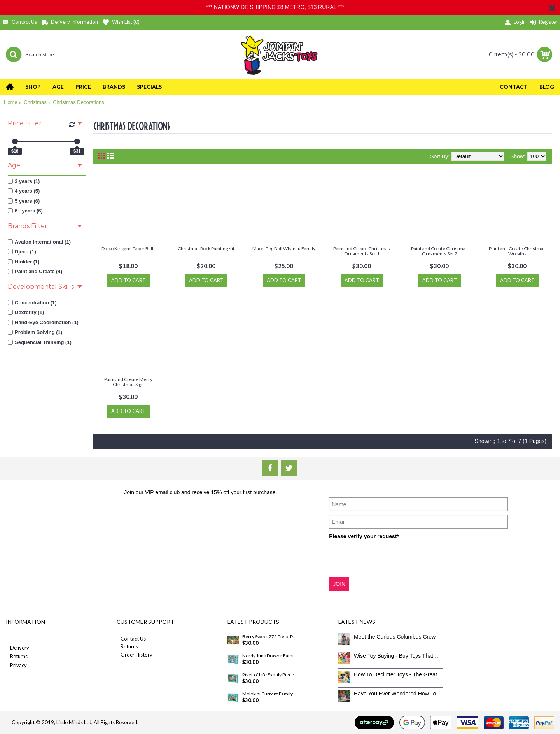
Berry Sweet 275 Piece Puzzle (270, 637)
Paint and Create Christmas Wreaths (517, 251)
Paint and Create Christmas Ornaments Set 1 (362, 251)
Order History (135, 655)
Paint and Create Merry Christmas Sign (128, 382)
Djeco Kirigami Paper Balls (129, 248)
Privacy (16, 666)
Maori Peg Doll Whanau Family (284, 248)
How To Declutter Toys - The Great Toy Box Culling (399, 674)
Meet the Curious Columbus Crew (395, 637)
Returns (17, 657)
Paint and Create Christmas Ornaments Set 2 (439, 251)
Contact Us (131, 639)
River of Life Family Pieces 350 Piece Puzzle (270, 675)
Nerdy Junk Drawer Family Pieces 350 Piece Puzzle (270, 656)
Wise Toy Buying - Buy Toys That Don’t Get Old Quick (399, 656)
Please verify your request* (364, 536)
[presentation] (388, 558)
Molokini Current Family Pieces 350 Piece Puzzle (270, 694)
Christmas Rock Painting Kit (206, 248)
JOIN (339, 584)
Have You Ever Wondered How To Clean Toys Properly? (399, 694)
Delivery (17, 648)
